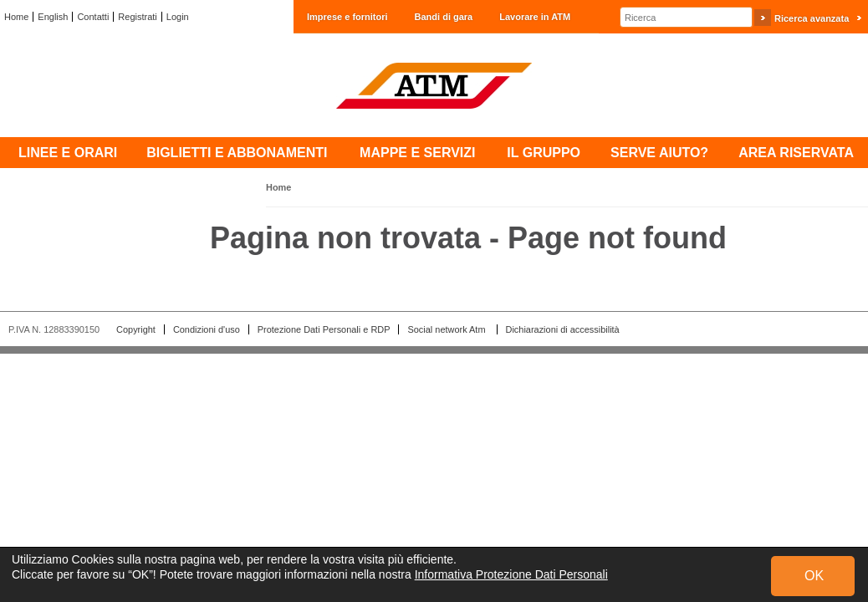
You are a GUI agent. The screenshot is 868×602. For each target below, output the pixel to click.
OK (814, 576)
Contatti (93, 17)
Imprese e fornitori (347, 17)
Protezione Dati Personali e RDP (324, 329)
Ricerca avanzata (812, 18)
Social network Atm (447, 329)
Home (16, 17)
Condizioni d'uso (207, 329)
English (53, 17)
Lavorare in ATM (535, 17)
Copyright (136, 329)
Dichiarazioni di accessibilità (563, 329)
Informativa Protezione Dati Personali (511, 574)
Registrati (137, 17)
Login (178, 17)
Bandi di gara (444, 17)
